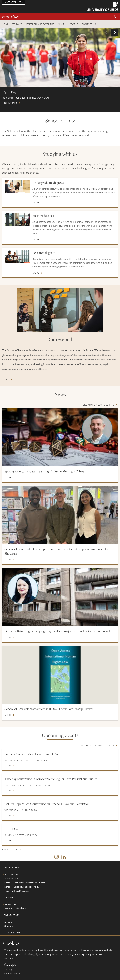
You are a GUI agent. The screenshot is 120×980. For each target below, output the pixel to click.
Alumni (62, 24)
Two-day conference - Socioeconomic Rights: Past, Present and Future (51, 779)
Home (5, 24)
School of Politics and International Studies (25, 883)
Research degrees (44, 253)
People (74, 24)
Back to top (10, 849)
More (36, 202)
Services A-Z (10, 904)
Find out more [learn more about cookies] (12, 973)
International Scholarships (100, 112)
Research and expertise (40, 24)
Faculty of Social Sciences (17, 891)
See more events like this (98, 746)
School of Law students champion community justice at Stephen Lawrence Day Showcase (57, 551)
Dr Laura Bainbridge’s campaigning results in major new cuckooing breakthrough (58, 631)
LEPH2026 (12, 829)
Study (16, 24)
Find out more (60, 67)
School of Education (14, 874)
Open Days (20, 112)
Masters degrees (43, 216)
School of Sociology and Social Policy (22, 887)
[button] (114, 17)
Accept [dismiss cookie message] (10, 964)
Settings (8, 969)
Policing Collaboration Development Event (33, 754)
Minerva (8, 922)
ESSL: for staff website (15, 908)
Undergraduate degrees (48, 183)
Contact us (89, 24)
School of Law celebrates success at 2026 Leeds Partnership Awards (49, 709)
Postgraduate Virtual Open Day (59, 112)
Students (9, 926)
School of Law (11, 16)
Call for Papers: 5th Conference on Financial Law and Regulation (47, 804)
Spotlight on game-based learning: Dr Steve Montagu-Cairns (44, 471)
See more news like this (99, 405)
